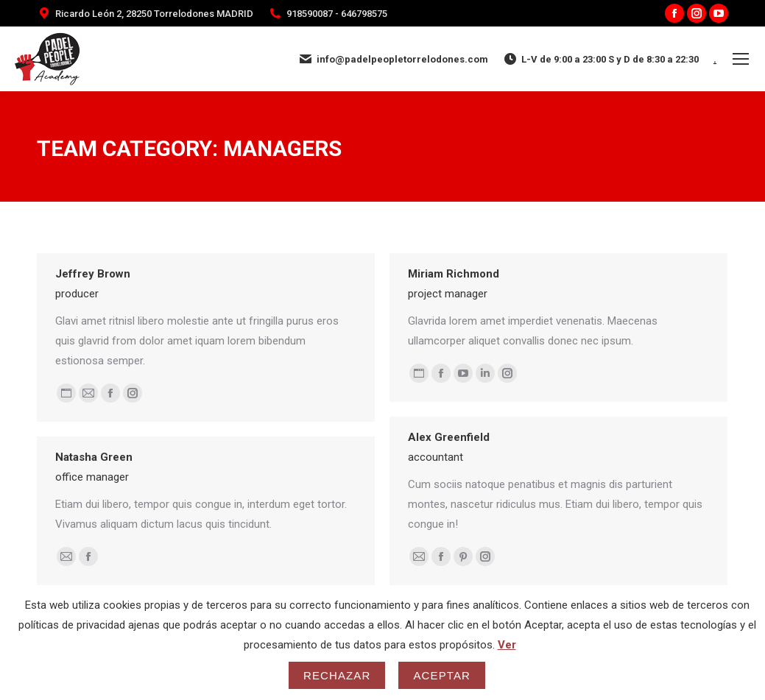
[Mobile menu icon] (741, 59)
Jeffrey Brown (93, 274)
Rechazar (337, 675)
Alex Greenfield (449, 437)
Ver (507, 645)
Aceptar (442, 675)
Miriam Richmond (454, 274)
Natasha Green (94, 457)
